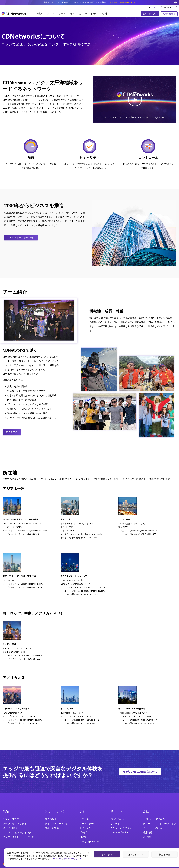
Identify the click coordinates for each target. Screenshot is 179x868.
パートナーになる (152, 828)
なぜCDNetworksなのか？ (140, 772)
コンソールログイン (121, 828)
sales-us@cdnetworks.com (30, 720)
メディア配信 (10, 828)
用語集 (83, 837)
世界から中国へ (53, 828)
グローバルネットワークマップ (160, 823)
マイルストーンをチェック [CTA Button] (21, 237)
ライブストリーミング (57, 823)
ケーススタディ (88, 823)
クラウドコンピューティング (18, 837)
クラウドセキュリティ (15, 823)
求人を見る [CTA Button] (12, 432)
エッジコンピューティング (17, 832)
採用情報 (148, 832)
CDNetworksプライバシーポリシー (66, 859)
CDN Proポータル (120, 832)
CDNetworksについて (154, 819)
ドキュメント (87, 828)
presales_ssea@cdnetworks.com (32, 531)
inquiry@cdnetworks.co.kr (145, 531)
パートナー (92, 14)
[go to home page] (14, 14)
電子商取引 (51, 819)
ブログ (83, 832)
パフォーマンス (11, 819)
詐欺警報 (148, 837)
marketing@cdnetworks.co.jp (89, 534)
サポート (115, 823)
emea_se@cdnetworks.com (30, 655)
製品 (40, 14)
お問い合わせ (118, 819)
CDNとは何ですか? (89, 841)
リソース (75, 14)
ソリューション (56, 14)
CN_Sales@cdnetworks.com (30, 584)
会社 (105, 14)
